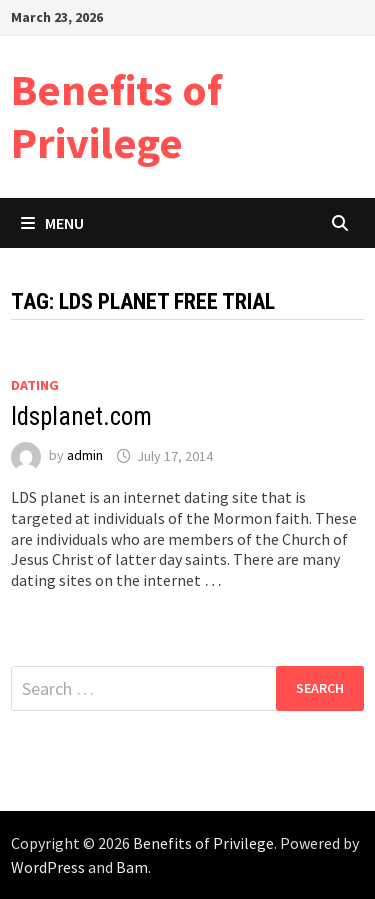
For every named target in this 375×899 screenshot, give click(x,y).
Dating (35, 385)
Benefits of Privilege (116, 116)
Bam (132, 867)
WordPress (48, 867)
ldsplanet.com (81, 416)
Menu (52, 223)
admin (85, 456)
